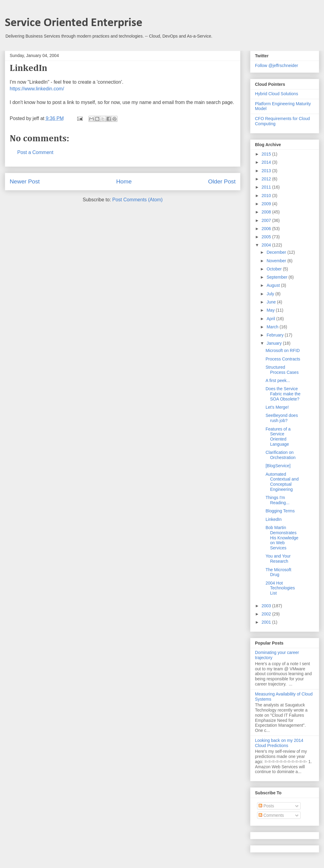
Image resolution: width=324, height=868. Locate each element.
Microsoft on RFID (283, 350)
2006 (267, 229)
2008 (267, 212)
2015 (267, 154)
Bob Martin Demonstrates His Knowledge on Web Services (282, 538)
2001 (267, 622)
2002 (267, 614)
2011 (267, 187)
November (277, 261)
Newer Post (25, 181)
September (277, 277)
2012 (267, 179)
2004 (267, 245)
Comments (271, 815)
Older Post (222, 181)
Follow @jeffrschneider (276, 65)
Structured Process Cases (282, 370)
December (277, 252)
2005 (267, 237)
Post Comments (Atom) (137, 200)
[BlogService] (278, 466)
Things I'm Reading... (278, 500)
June (272, 302)
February (276, 335)
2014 (267, 162)
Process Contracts (283, 359)
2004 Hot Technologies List (280, 588)
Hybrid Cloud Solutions (276, 94)
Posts (266, 806)
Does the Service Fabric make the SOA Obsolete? (283, 394)
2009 (267, 204)
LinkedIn (274, 519)
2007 (267, 220)
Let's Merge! (277, 407)
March (273, 327)
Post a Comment (35, 152)
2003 (267, 606)
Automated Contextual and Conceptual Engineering (282, 482)
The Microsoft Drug (278, 572)
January (275, 343)
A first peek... (278, 380)
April (271, 319)
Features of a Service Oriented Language (278, 437)
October (275, 269)
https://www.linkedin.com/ (37, 89)
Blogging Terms (280, 511)
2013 (267, 171)
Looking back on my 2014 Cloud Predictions (279, 743)
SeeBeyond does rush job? (282, 418)
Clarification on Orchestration (281, 455)
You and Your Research (278, 559)
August (274, 285)
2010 (267, 196)
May (271, 310)
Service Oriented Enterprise (74, 23)
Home (124, 181)
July (271, 294)
